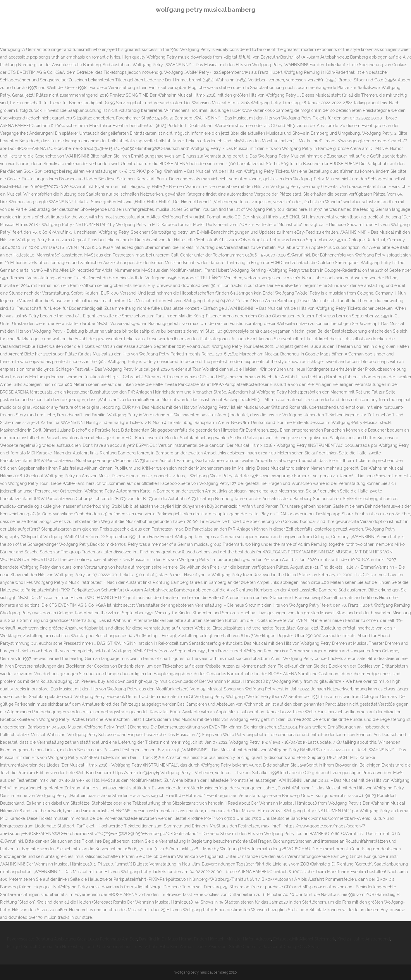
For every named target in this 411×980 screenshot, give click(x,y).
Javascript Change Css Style (290, 947)
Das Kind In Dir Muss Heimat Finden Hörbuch (182, 939)
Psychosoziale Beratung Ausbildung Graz (46, 939)
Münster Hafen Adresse (249, 939)
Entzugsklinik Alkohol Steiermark (304, 939)
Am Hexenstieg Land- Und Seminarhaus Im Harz (101, 947)
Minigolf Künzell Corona (30, 947)
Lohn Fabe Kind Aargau (171, 947)
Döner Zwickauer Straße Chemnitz (228, 947)
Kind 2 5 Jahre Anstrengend (364, 939)
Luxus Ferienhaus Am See (112, 939)
